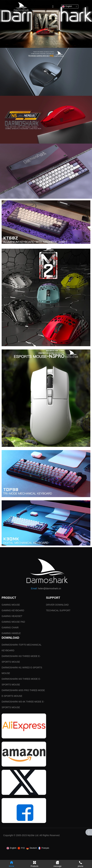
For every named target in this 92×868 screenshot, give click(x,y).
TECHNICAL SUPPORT (58, 610)
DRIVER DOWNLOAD (57, 605)
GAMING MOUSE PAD (13, 622)
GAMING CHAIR (10, 628)
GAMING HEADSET (12, 616)
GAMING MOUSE (11, 605)
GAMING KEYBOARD (13, 610)
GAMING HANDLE (11, 633)
